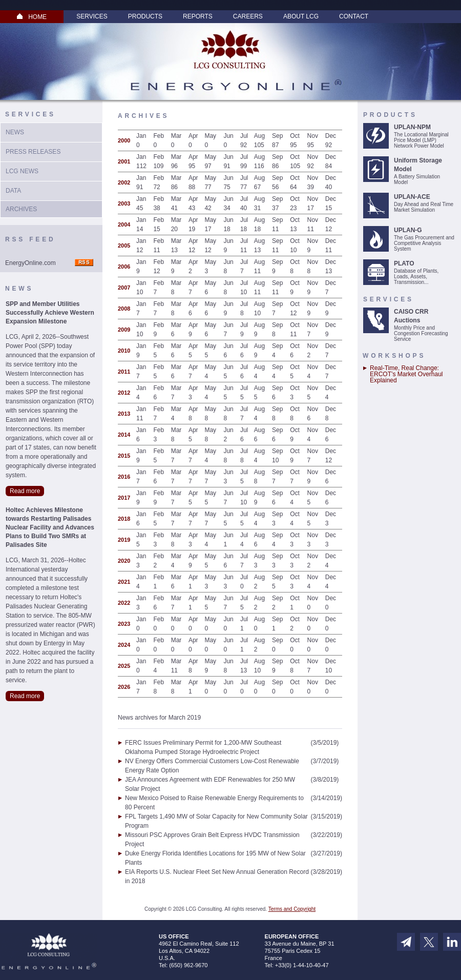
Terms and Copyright (292, 909)
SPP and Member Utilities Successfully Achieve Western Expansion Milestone (50, 313)
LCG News (22, 171)
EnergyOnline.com (30, 263)
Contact (354, 16)
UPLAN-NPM (412, 127)
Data (13, 191)
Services (92, 16)
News (15, 132)
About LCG (301, 16)
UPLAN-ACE (412, 197)
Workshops (394, 356)
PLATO (404, 263)
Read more (25, 491)
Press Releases (33, 152)
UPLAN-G (408, 230)
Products (145, 16)
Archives (21, 209)
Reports (198, 16)
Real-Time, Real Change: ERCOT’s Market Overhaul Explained (406, 374)
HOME (32, 17)
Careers (248, 16)
